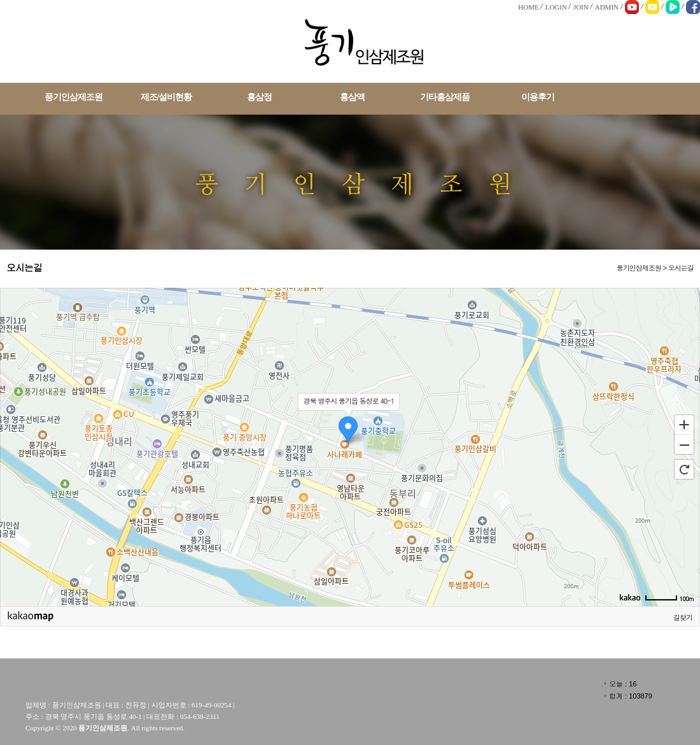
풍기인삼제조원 (73, 97)
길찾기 (683, 617)
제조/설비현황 (166, 97)
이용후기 (538, 97)
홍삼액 (352, 97)
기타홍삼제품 (445, 97)
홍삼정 (259, 97)
